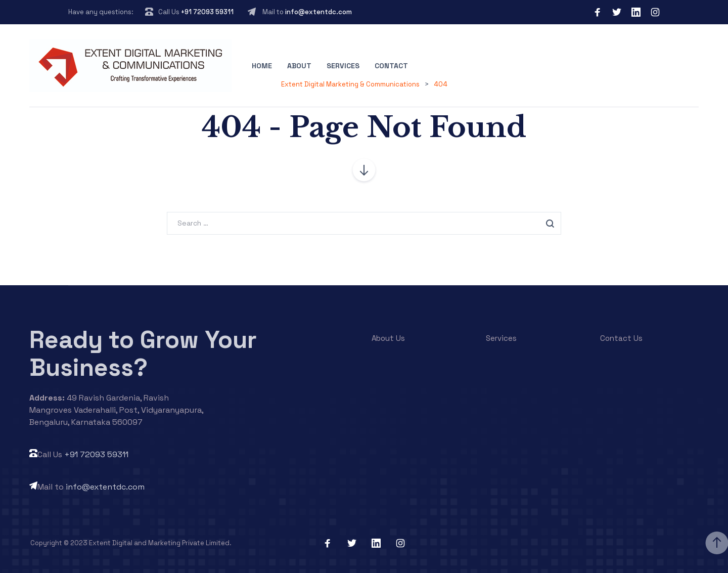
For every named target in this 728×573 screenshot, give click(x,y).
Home (262, 66)
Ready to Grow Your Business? (143, 354)
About (299, 66)
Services (343, 66)
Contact (391, 66)
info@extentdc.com (318, 12)
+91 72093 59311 (207, 12)
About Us (388, 338)
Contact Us (621, 338)
